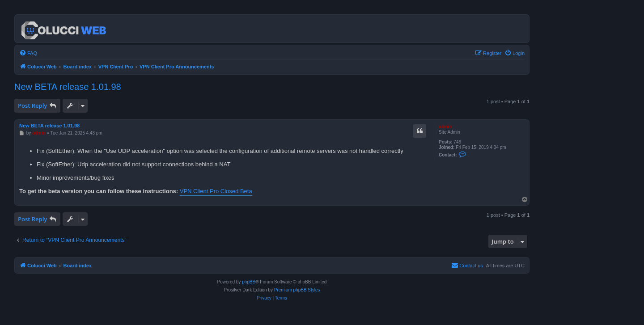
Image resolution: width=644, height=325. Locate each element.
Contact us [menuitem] (467, 265)
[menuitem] (28, 53)
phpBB (249, 282)
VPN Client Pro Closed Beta (216, 191)
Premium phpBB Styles (297, 290)
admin (445, 127)
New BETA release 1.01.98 (68, 87)
